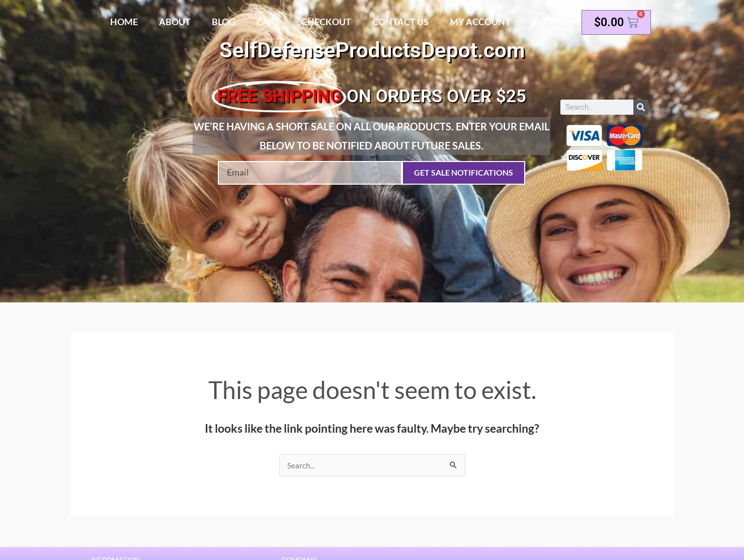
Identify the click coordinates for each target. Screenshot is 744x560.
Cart (268, 22)
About (175, 22)
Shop (544, 22)
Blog (224, 22)
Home (124, 22)
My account (480, 22)
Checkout (326, 22)
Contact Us (400, 22)
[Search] (641, 107)
